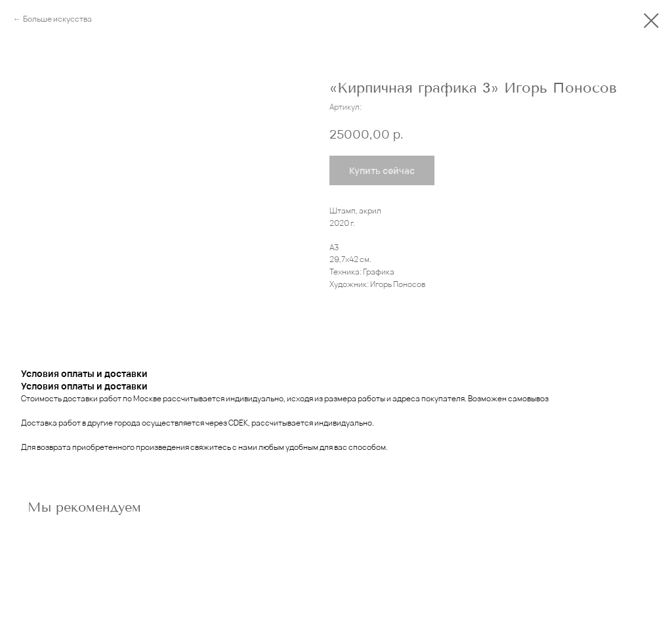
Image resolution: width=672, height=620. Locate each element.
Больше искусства (57, 19)
